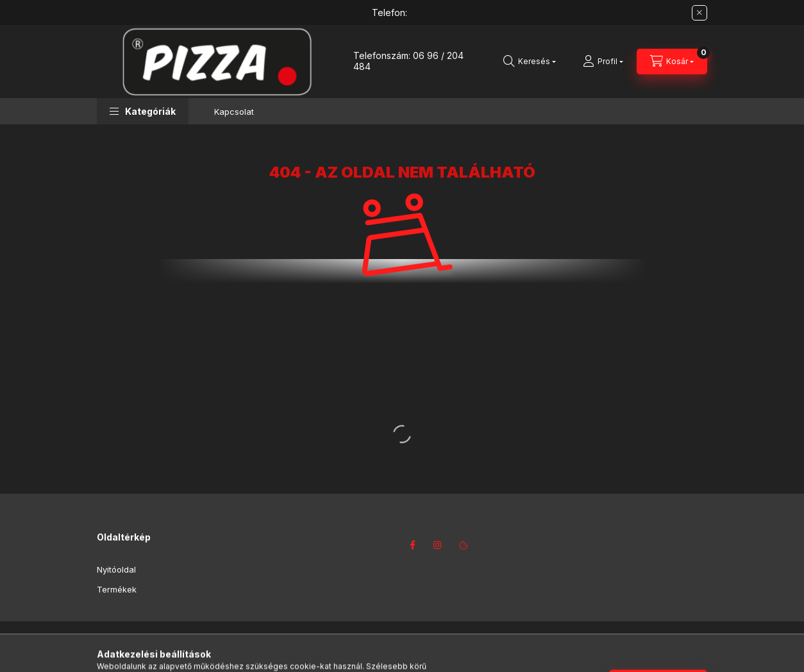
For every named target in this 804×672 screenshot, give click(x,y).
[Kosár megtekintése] (672, 62)
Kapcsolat (234, 112)
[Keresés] (530, 62)
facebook (412, 545)
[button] (143, 111)
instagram (438, 545)
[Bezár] (699, 13)
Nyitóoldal (116, 569)
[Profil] (603, 62)
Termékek (117, 589)
